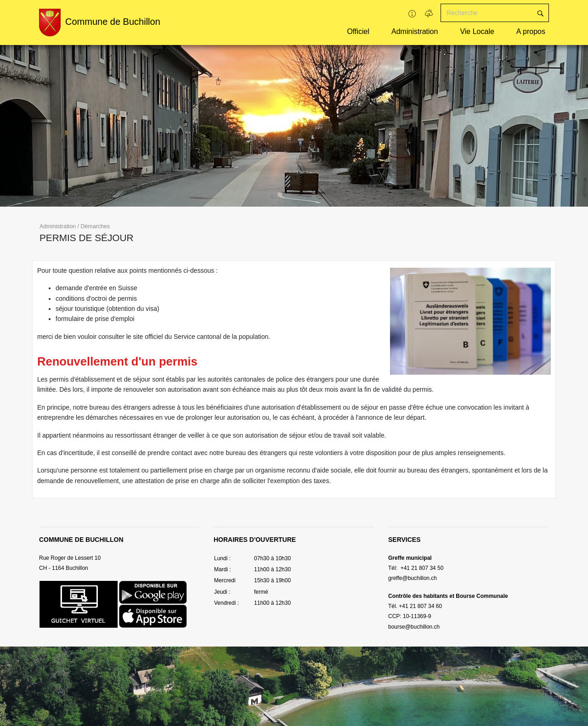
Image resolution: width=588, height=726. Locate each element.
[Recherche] (486, 13)
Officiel (358, 31)
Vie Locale (477, 31)
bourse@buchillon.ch (414, 627)
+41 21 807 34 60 (420, 606)
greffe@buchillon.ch (413, 578)
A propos (531, 31)
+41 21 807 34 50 (421, 568)
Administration (415, 31)
